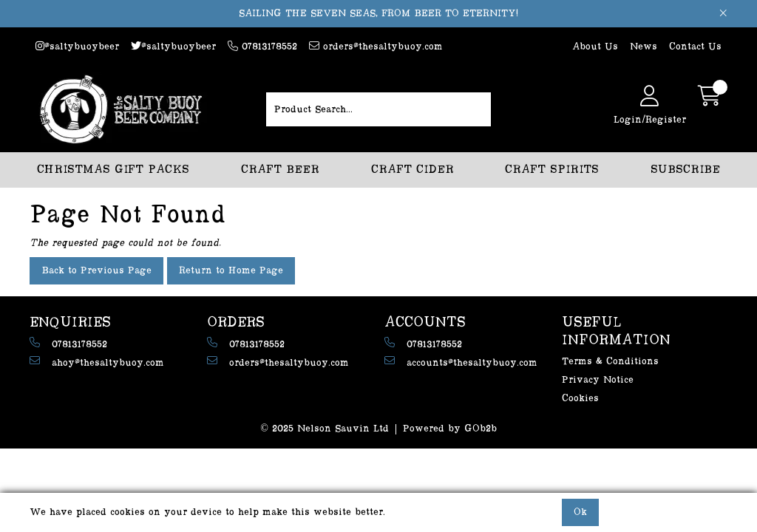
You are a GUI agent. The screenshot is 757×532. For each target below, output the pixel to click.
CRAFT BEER (280, 170)
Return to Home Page (231, 270)
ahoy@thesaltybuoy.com (97, 362)
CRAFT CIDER (413, 170)
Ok (580, 512)
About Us (595, 47)
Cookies (580, 398)
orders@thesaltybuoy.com (376, 46)
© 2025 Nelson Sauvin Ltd (325, 429)
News (644, 47)
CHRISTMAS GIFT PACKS (113, 170)
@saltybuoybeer (77, 46)
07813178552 (262, 46)
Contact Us (695, 47)
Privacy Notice (598, 380)
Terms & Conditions (610, 361)
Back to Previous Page (96, 270)
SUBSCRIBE (685, 170)
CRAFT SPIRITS (552, 170)
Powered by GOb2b (450, 429)
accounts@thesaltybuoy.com (461, 362)
